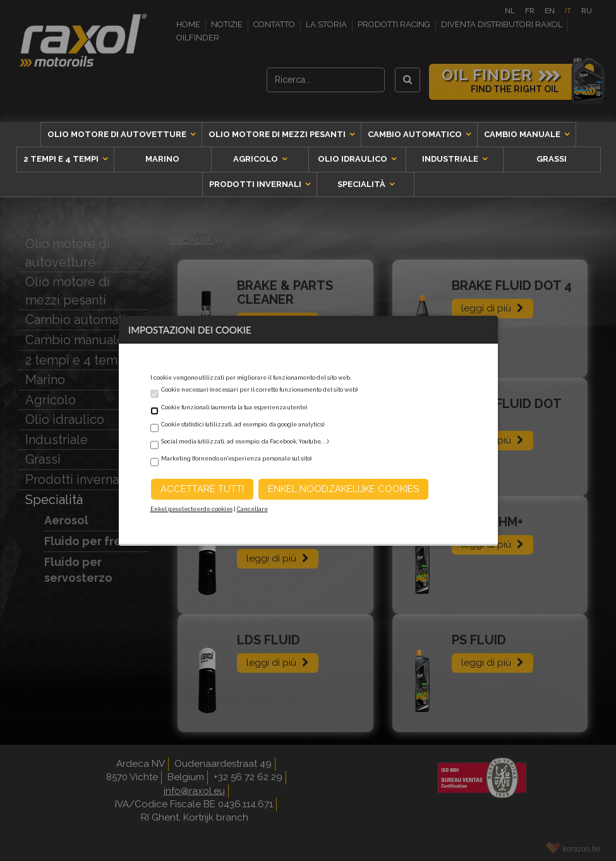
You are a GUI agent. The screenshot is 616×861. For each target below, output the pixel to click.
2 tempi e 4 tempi (62, 159)
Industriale (451, 159)
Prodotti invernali (256, 184)
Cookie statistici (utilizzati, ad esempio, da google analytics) (243, 424)
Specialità (362, 184)
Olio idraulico (353, 159)
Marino (162, 159)
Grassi (552, 159)
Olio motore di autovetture (118, 134)
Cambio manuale (523, 134)
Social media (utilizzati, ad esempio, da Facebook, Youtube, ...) (245, 442)
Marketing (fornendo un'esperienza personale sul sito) (236, 459)
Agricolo (257, 159)
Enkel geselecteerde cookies (191, 509)
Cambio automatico (416, 134)
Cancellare (252, 509)
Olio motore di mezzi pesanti (278, 134)
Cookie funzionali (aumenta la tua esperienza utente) (234, 407)
